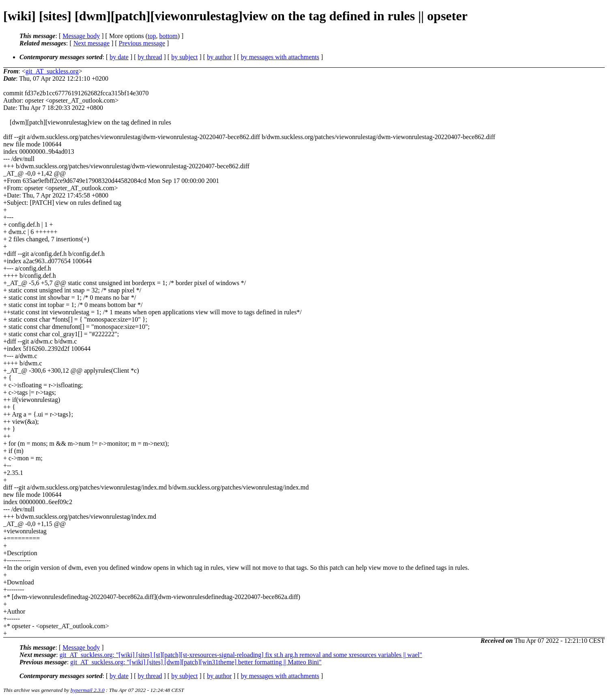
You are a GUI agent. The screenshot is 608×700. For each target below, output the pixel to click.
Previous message (142, 43)
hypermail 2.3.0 (88, 690)
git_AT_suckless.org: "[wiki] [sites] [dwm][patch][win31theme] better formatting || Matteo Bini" (196, 662)
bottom (168, 36)
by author (219, 57)
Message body (81, 36)
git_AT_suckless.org (52, 71)
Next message (91, 43)
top (152, 36)
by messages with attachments (280, 57)
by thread (150, 57)
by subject (184, 57)
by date (119, 57)
